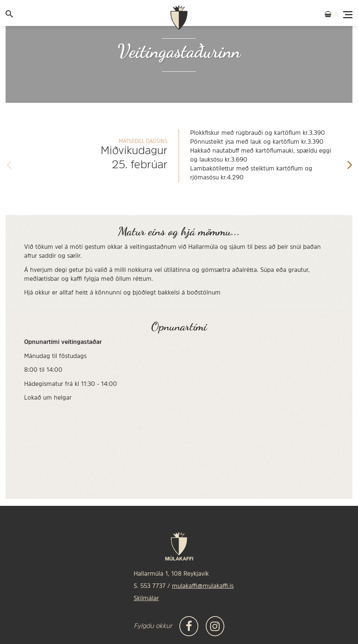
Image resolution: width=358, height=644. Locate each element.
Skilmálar (146, 599)
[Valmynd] (348, 13)
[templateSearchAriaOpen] (9, 16)
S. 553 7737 (150, 586)
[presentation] (9, 163)
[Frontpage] (179, 18)
